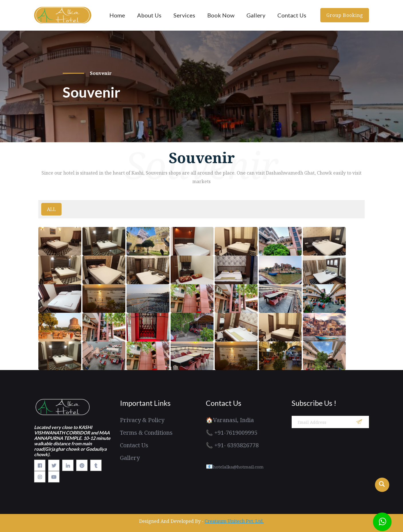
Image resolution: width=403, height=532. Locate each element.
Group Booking (345, 15)
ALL (51, 209)
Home (117, 15)
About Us (149, 15)
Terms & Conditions (146, 433)
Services (184, 15)
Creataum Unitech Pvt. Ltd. (234, 521)
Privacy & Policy (142, 420)
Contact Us (292, 15)
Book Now (221, 15)
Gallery (256, 15)
